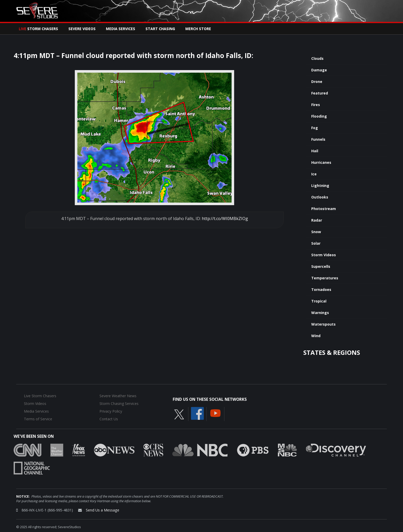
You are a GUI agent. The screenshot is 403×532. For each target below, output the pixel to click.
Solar (316, 243)
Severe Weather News (118, 396)
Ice (314, 174)
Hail (315, 151)
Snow (316, 232)
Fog (315, 128)
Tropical (319, 301)
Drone (317, 82)
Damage (319, 70)
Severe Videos (82, 29)
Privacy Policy (111, 411)
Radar (317, 220)
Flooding (319, 116)
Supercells (321, 266)
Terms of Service (38, 419)
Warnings (320, 313)
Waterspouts (323, 324)
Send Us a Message (103, 510)
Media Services (121, 29)
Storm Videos (324, 255)
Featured (320, 93)
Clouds (317, 58)
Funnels (318, 139)
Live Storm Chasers (40, 396)
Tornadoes (321, 289)
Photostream (324, 209)
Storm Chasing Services (119, 403)
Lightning (320, 186)
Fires (316, 105)
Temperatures (325, 278)
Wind (316, 336)
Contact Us (109, 419)
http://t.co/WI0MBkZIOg (225, 218)
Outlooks (320, 197)
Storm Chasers (38, 29)
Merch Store (198, 29)
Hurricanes (321, 162)
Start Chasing (160, 29)
